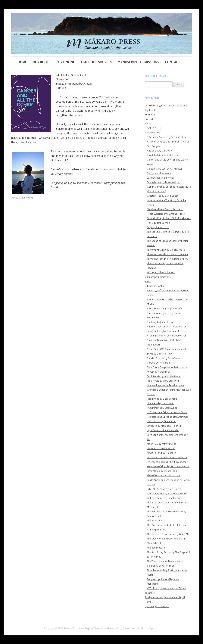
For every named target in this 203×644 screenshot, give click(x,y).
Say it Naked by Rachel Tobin (162, 471)
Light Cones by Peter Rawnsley (163, 430)
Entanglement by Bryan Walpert (164, 182)
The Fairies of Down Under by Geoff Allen (169, 534)
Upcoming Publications (157, 606)
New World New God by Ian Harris (165, 209)
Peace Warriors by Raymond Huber (166, 214)
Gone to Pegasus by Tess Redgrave (166, 385)
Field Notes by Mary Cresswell (163, 381)
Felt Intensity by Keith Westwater (164, 376)
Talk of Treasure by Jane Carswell (165, 498)
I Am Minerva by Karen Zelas (162, 408)
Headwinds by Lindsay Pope (162, 399)
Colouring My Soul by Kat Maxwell (165, 169)
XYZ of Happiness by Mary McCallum (166, 588)
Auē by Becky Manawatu (160, 151)
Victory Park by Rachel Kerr (161, 272)
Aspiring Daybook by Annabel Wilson (167, 336)
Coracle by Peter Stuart (159, 363)
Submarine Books (154, 286)
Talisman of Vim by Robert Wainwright (167, 494)
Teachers (150, 593)
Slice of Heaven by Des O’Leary (163, 475)
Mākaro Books (152, 133)
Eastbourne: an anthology (161, 178)
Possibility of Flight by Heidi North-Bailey (169, 466)
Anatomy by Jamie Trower (161, 322)
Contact (173, 62)
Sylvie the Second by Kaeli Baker (164, 489)
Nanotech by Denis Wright (161, 448)
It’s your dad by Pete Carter (161, 421)
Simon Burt (129, 628)
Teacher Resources (96, 62)
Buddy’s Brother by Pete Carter (164, 358)
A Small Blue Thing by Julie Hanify (164, 309)
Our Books (42, 62)
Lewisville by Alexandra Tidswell (164, 426)
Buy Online (66, 62)
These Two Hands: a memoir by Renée (167, 254)
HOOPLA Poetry (153, 128)
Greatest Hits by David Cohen (163, 196)
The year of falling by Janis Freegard (166, 250)
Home (22, 62)
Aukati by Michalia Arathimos (162, 155)
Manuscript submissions (138, 62)
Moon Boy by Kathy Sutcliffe (162, 444)
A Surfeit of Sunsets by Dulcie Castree (167, 137)
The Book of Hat (156, 521)
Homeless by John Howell (161, 403)
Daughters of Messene (159, 173)
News (148, 281)
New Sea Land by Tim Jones (161, 453)
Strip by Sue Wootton (158, 227)
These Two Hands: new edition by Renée (168, 259)
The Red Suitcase (156, 548)
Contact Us (151, 119)
